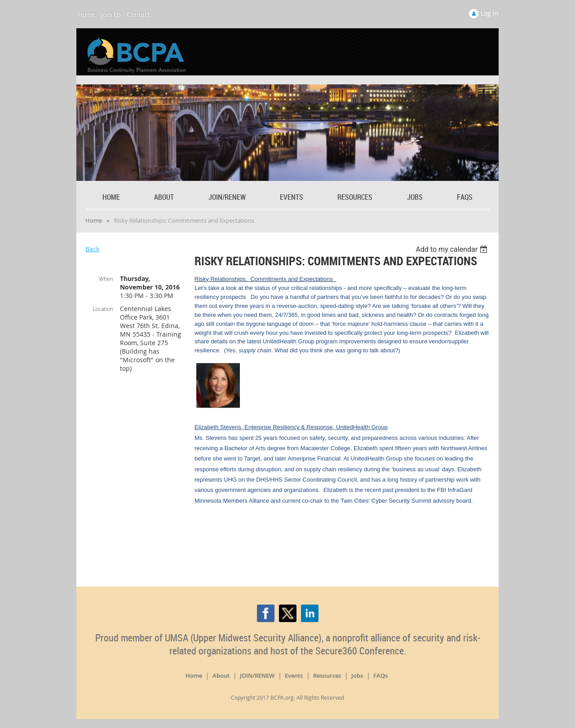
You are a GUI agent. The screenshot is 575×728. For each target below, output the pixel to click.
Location (103, 309)
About (221, 675)
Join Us (111, 14)
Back (92, 249)
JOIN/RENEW (257, 675)
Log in (490, 13)
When (106, 279)
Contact (139, 14)
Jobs (357, 675)
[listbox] (453, 249)
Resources (327, 675)
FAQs (380, 675)
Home (87, 14)
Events (294, 675)
